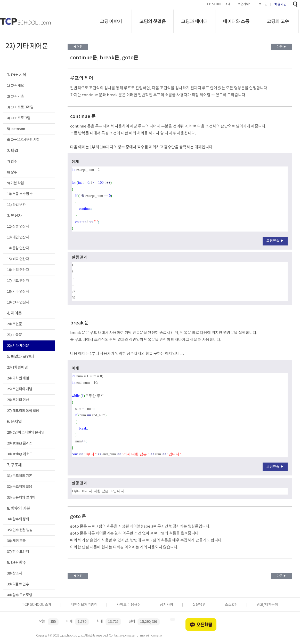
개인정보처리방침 (84, 605)
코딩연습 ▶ (275, 241)
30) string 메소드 (20, 454)
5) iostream (16, 129)
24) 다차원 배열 (18, 378)
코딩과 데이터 (194, 21)
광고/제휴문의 (267, 605)
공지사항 (167, 605)
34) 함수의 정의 (18, 519)
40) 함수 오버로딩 (20, 595)
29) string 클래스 (20, 443)
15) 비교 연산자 (18, 259)
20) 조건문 (14, 324)
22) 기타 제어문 (18, 346)
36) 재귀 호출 (16, 541)
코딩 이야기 (111, 21)
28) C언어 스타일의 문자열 (26, 432)
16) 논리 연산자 (18, 270)
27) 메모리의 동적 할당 (23, 411)
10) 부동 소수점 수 (20, 194)
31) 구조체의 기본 (20, 476)
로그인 (263, 5)
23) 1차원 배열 (17, 367)
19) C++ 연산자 (18, 302)
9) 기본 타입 (15, 183)
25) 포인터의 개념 (20, 389)
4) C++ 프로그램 (19, 118)
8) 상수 (12, 172)
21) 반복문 (14, 335)
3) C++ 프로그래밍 (20, 107)
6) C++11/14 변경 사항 (23, 140)
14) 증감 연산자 (18, 248)
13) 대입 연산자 (18, 237)
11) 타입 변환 (16, 205)
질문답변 (199, 605)
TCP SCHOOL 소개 (218, 5)
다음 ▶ (282, 47)
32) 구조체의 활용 (20, 487)
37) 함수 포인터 (18, 552)
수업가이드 (245, 5)
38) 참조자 (14, 573)
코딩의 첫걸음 (152, 21)
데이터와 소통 (236, 21)
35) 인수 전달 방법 (20, 530)
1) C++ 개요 (15, 86)
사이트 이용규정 (129, 605)
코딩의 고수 (278, 21)
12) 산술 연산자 (18, 226)
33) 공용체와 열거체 (21, 498)
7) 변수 (12, 161)
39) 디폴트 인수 (18, 584)
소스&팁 (231, 605)
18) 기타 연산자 (18, 292)
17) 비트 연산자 (18, 281)
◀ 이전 (78, 47)
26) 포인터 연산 (18, 400)
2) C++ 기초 (15, 96)
